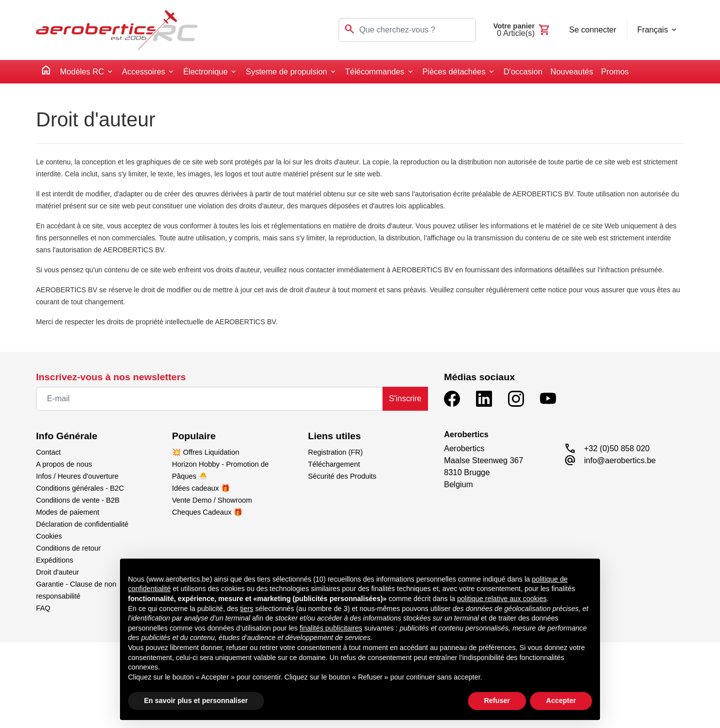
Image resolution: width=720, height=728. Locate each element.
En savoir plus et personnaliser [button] (196, 701)
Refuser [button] (497, 701)
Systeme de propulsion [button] (286, 72)
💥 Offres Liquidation (206, 452)
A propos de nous (64, 464)
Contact (48, 452)
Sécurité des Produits (342, 476)
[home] (46, 72)
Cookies (49, 536)
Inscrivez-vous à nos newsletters (111, 377)
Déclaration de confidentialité (82, 524)
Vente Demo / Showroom (212, 500)
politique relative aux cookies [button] (502, 599)
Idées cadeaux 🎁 (201, 488)
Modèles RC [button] (82, 72)
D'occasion (523, 72)
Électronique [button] (205, 72)
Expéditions (54, 560)
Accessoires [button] (143, 72)
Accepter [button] (561, 701)
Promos (615, 72)
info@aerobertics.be (620, 460)
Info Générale (67, 436)
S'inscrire (405, 398)
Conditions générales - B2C (80, 488)
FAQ (43, 608)
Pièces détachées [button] (454, 72)
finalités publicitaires (331, 628)
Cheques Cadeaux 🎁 (207, 512)
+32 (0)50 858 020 (617, 448)
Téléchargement (334, 464)
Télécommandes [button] (374, 72)
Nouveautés (572, 72)
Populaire (194, 436)
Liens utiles (334, 436)
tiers (246, 609)
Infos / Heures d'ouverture (77, 476)
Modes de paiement (67, 512)
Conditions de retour (68, 548)
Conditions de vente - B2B (78, 500)
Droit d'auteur (57, 572)
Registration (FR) (335, 452)
